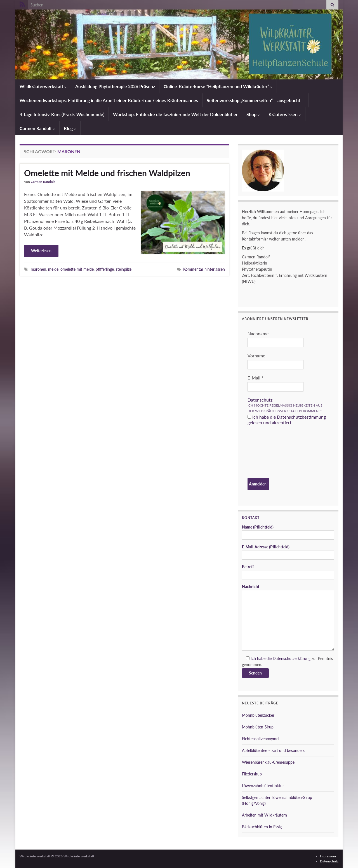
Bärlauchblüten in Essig (262, 827)
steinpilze (124, 269)
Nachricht (288, 617)
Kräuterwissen (285, 114)
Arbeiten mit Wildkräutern (264, 815)
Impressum (328, 856)
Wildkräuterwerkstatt (43, 86)
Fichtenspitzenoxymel (261, 739)
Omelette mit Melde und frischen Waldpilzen (107, 173)
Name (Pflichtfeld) (288, 532)
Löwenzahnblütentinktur (263, 786)
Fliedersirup (252, 774)
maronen (38, 269)
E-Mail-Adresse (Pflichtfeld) (288, 552)
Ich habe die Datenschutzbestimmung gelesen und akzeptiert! (287, 420)
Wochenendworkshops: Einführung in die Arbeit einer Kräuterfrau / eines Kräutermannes (109, 100)
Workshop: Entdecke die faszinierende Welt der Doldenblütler (175, 114)
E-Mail (255, 378)
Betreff (288, 572)
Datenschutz (260, 400)
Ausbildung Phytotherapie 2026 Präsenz (115, 86)
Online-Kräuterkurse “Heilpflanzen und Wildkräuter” (218, 86)
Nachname (258, 333)
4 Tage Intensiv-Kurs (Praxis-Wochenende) (62, 114)
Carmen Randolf (37, 128)
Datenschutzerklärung (292, 658)
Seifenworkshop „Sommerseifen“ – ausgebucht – (255, 100)
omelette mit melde (77, 269)
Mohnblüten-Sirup (258, 727)
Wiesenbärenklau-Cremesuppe (268, 762)
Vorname (256, 356)
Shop (253, 114)
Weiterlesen (41, 251)
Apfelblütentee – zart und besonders (273, 750)
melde (53, 269)
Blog (70, 128)
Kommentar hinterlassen (204, 269)
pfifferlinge (105, 269)
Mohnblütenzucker (258, 715)
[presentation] (270, 452)
